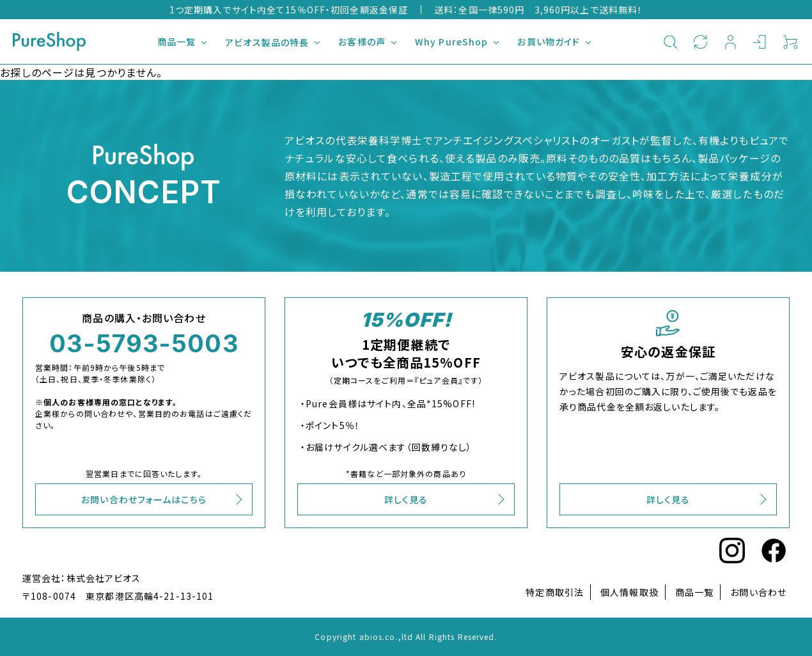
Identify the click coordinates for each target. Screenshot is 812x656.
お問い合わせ (758, 592)
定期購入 (700, 42)
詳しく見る (406, 499)
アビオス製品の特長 (267, 42)
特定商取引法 (555, 592)
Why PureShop (451, 42)
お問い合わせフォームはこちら (144, 499)
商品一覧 (176, 42)
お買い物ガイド (549, 42)
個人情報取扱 (629, 592)
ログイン (761, 42)
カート (791, 42)
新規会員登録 (730, 42)
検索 (670, 42)
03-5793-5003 (144, 343)
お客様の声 (362, 42)
